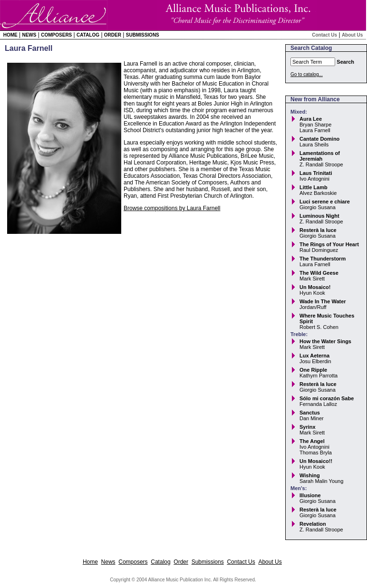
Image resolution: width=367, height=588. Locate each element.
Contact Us (324, 35)
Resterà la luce (318, 230)
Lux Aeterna (314, 356)
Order (113, 35)
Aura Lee (311, 119)
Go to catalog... (307, 74)
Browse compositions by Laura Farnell (172, 208)
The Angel (312, 441)
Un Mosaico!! (316, 461)
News (29, 35)
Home (10, 35)
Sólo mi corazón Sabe (327, 398)
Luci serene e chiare (325, 202)
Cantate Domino (319, 139)
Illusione (310, 495)
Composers (56, 35)
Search (345, 62)
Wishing (310, 475)
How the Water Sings (325, 341)
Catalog (88, 35)
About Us (352, 35)
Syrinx (308, 427)
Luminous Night (319, 216)
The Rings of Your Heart (329, 244)
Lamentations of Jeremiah (320, 156)
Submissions (143, 35)
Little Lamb (314, 187)
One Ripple (313, 370)
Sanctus (310, 413)
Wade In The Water (323, 301)
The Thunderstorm (323, 259)
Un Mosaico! (315, 287)
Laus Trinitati (316, 173)
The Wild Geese (319, 273)
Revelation (313, 524)
